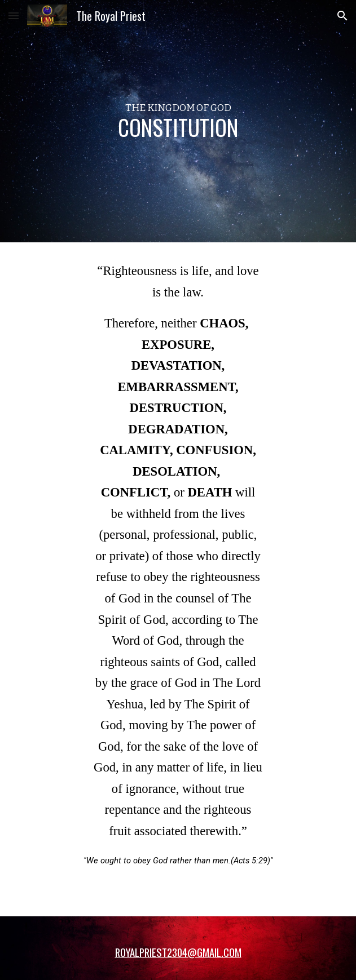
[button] (14, 15)
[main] (178, 121)
